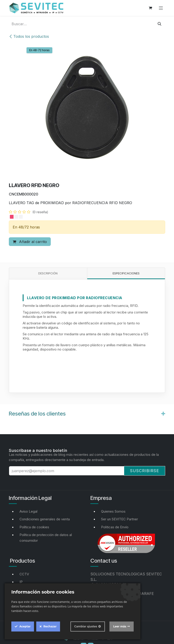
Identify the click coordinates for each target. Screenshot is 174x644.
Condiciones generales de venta (45, 519)
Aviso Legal (28, 511)
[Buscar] (159, 24)
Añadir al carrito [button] (30, 242)
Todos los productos (29, 36)
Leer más (120, 626)
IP (21, 582)
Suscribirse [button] (145, 471)
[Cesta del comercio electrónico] (150, 8)
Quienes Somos (113, 511)
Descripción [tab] (48, 273)
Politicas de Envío (115, 527)
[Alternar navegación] (161, 8)
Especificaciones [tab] (126, 273)
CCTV (24, 574)
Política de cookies (34, 527)
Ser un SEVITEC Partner (120, 519)
